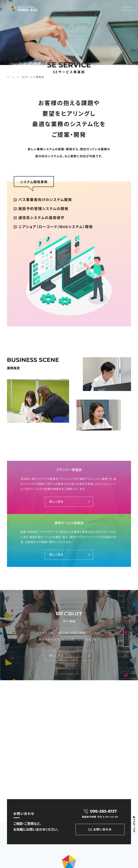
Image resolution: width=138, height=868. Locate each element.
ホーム (11, 77)
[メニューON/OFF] (127, 9)
